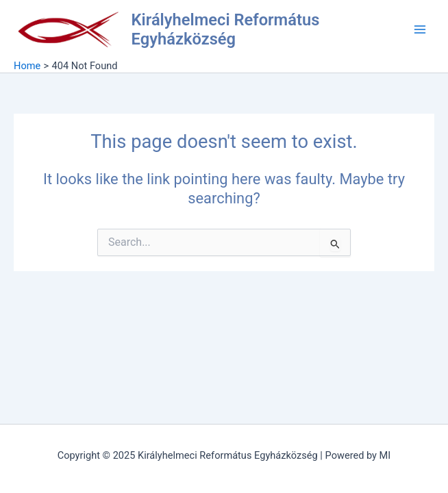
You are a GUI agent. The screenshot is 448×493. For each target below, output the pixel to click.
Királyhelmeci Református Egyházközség (226, 29)
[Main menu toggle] (420, 29)
